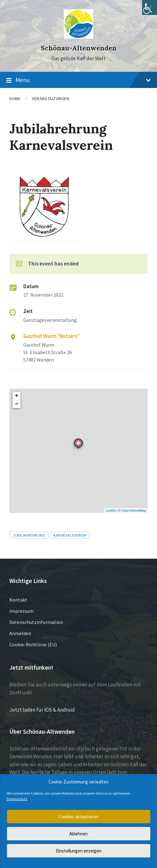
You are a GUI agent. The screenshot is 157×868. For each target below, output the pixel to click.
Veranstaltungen (51, 99)
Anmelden (20, 633)
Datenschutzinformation (36, 622)
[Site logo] (78, 37)
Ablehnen (78, 834)
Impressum (21, 611)
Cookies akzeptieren (79, 817)
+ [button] (17, 396)
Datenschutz (17, 799)
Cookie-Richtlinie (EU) (33, 644)
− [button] (17, 404)
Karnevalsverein (70, 535)
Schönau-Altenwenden (79, 48)
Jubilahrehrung (29, 535)
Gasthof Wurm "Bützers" (51, 336)
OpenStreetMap (134, 510)
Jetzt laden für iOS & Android (42, 710)
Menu (78, 80)
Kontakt (18, 600)
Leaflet (111, 510)
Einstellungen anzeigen (79, 851)
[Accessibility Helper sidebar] (150, 7)
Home (15, 99)
